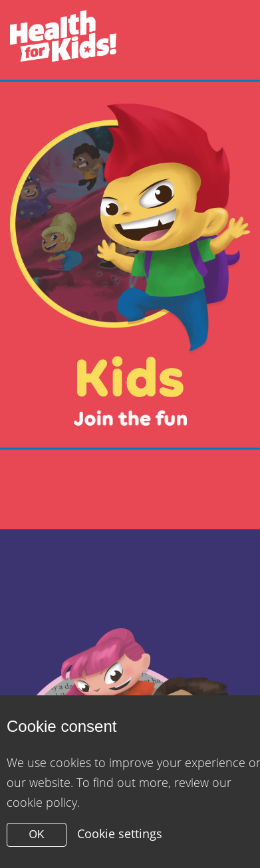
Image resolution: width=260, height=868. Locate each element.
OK (36, 834)
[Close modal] (130, 265)
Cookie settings (120, 833)
